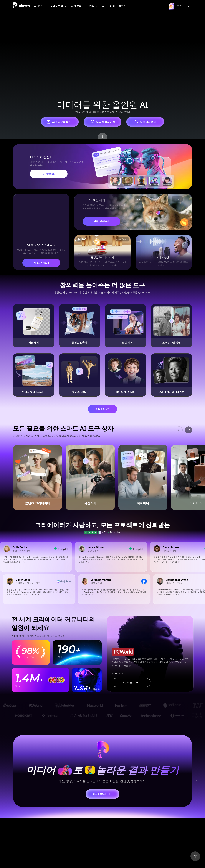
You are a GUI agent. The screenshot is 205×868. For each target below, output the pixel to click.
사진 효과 (76, 6)
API (104, 6)
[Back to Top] (195, 856)
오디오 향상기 (164, 257)
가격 (112, 6)
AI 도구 (38, 6)
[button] (188, 430)
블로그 (122, 6)
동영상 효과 (57, 6)
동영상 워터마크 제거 (102, 257)
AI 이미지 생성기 (41, 157)
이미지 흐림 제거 (94, 200)
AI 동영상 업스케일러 (41, 245)
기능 (92, 6)
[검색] (189, 6)
